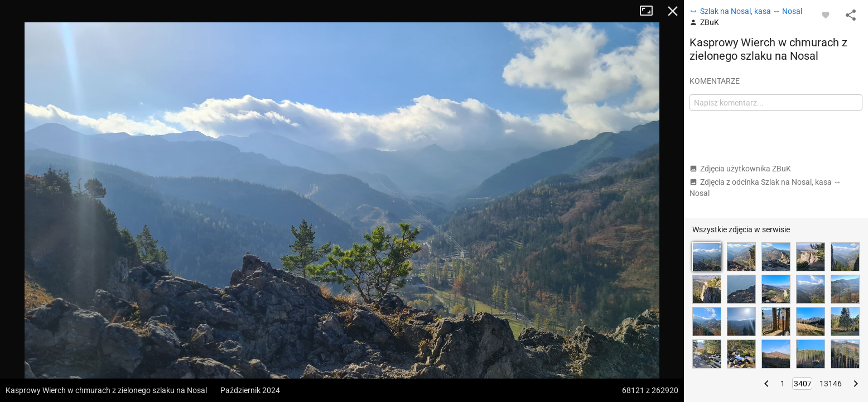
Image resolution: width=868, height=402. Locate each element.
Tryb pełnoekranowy (650, 11)
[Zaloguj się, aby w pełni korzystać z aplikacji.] (826, 15)
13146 (831, 384)
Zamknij (673, 11)
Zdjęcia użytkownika (740, 169)
